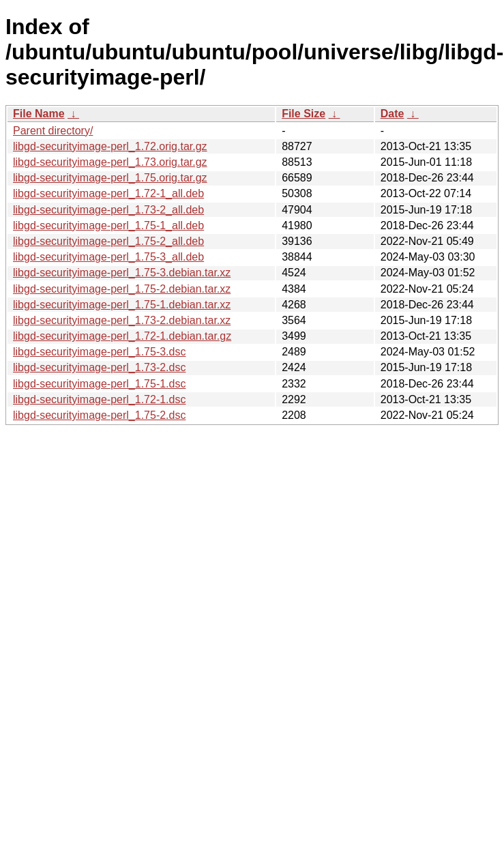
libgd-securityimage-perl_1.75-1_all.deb (108, 225)
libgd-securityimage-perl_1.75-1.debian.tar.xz (122, 305)
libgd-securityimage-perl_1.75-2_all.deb (108, 241)
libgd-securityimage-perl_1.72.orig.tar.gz (110, 146)
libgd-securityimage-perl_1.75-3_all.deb (108, 257)
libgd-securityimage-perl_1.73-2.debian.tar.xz (122, 320)
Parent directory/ (53, 131)
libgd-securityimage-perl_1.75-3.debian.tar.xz (122, 273)
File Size (303, 114)
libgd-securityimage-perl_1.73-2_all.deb (108, 210)
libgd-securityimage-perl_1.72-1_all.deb (108, 193)
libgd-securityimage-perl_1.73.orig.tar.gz (110, 162)
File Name (39, 114)
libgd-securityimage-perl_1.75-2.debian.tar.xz (122, 289)
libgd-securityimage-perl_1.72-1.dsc (99, 399)
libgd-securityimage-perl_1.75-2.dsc (99, 415)
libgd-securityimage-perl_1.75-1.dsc (99, 384)
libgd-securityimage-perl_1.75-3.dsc (99, 352)
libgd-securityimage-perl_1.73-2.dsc (99, 367)
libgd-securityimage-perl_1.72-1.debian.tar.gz (122, 336)
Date (392, 114)
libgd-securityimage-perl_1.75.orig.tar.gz (110, 178)
